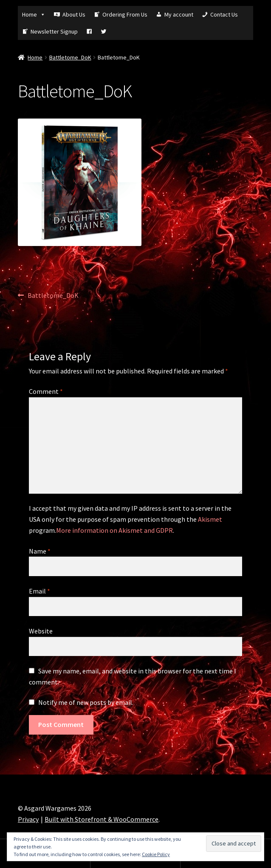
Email (40, 591)
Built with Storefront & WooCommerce (102, 819)
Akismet (210, 519)
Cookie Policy (156, 854)
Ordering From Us (125, 14)
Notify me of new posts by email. (86, 702)
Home (34, 14)
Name (40, 551)
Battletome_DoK (70, 57)
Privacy (28, 819)
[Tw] (104, 31)
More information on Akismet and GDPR (114, 530)
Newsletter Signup (54, 31)
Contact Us (224, 14)
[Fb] (89, 31)
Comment (46, 391)
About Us (74, 14)
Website (41, 631)
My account (179, 14)
